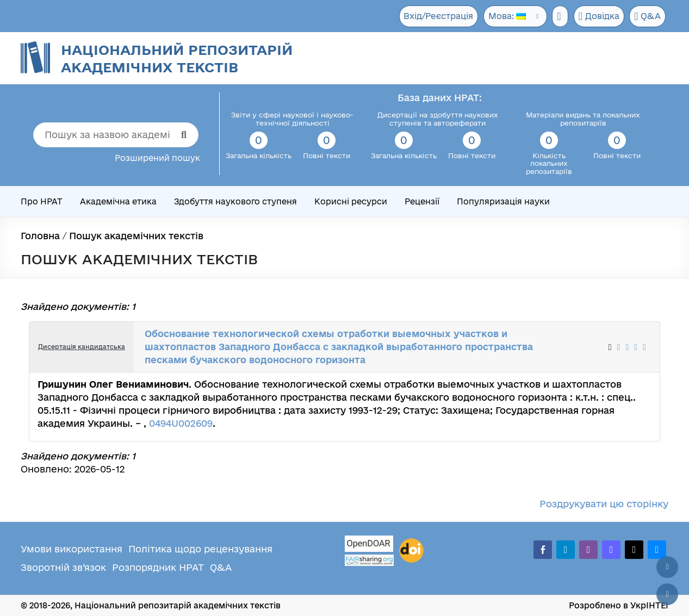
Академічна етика (118, 201)
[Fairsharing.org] (369, 560)
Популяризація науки (503, 201)
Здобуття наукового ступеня (235, 201)
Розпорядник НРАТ (158, 567)
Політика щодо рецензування (200, 549)
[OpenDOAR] (369, 545)
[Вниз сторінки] (667, 594)
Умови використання (72, 549)
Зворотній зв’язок (63, 567)
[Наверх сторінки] (667, 567)
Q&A (647, 16)
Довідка (597, 16)
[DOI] (411, 551)
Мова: (503, 16)
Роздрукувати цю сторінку (604, 504)
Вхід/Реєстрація (433, 16)
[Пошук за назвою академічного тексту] (116, 135)
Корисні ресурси (351, 201)
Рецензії (422, 201)
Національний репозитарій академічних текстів (177, 58)
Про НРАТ (42, 201)
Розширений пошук (157, 158)
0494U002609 (181, 423)
